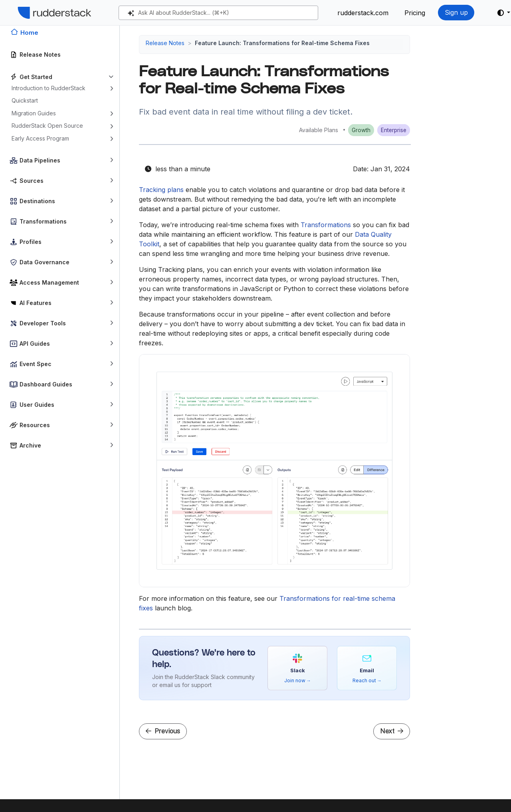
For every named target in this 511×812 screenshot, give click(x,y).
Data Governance (45, 262)
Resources (35, 425)
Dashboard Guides (46, 384)
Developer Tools (43, 323)
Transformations (43, 221)
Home (29, 33)
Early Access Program (40, 138)
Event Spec (36, 364)
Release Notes (40, 54)
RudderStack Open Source (47, 126)
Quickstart (25, 100)
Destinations (37, 201)
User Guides (37, 405)
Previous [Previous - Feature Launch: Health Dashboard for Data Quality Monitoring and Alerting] (163, 731)
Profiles (31, 242)
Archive (30, 445)
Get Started (36, 77)
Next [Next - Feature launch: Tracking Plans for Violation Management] (392, 731)
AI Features (36, 303)
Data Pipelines (40, 160)
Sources (32, 181)
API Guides (35, 344)
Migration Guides (34, 113)
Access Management (49, 282)
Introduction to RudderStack (49, 88)
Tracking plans (161, 190)
